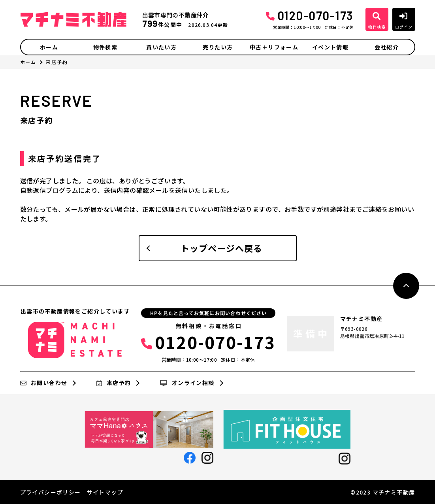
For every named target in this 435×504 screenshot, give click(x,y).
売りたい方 (218, 47)
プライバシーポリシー (51, 492)
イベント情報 (330, 47)
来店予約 (114, 383)
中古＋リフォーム (274, 47)
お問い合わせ (44, 383)
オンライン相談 (187, 383)
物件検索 (105, 47)
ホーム (49, 47)
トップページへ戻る (222, 248)
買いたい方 (161, 47)
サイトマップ (105, 492)
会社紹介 (387, 47)
